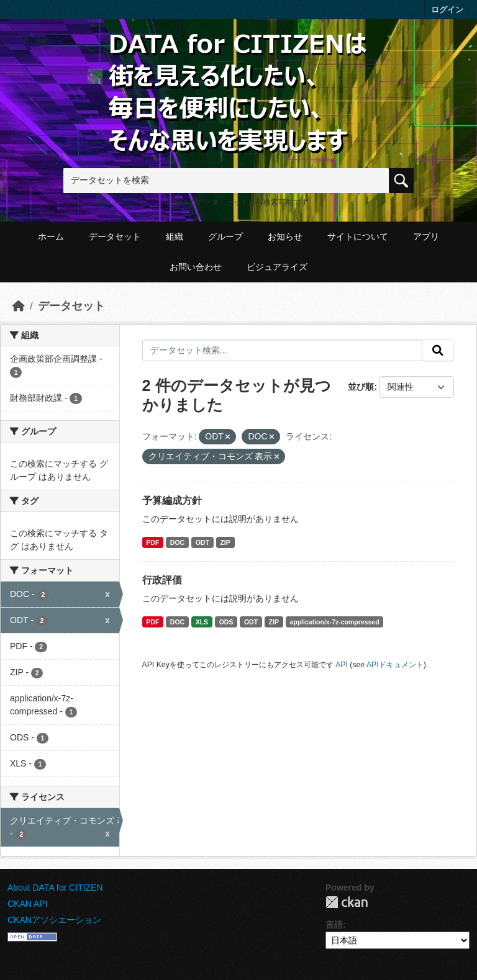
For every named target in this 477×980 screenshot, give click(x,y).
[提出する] (438, 351)
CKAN (347, 902)
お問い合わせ (196, 267)
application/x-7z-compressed (334, 622)
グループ (225, 236)
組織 (175, 236)
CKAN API (28, 904)
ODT (202, 542)
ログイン (447, 10)
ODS (226, 622)
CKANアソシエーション (54, 920)
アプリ (426, 236)
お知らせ (285, 236)
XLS (202, 622)
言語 (334, 925)
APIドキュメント (395, 665)
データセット (115, 236)
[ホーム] (19, 306)
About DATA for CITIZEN (55, 888)
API (342, 665)
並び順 (361, 387)
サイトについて (358, 236)
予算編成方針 (172, 501)
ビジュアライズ (277, 267)
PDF (152, 542)
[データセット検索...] (283, 351)
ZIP (225, 542)
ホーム (51, 236)
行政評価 (162, 580)
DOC (177, 542)
